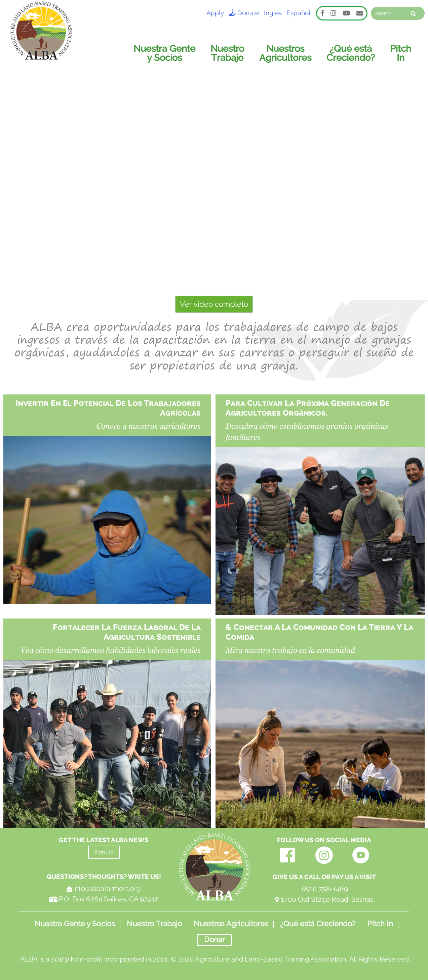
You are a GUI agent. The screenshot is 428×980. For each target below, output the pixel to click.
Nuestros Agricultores (287, 50)
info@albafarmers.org (107, 886)
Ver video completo (214, 301)
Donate (244, 13)
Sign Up (104, 849)
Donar (215, 936)
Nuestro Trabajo (230, 50)
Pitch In (401, 50)
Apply (215, 13)
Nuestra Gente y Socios (168, 50)
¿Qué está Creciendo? (352, 50)
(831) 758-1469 (324, 886)
